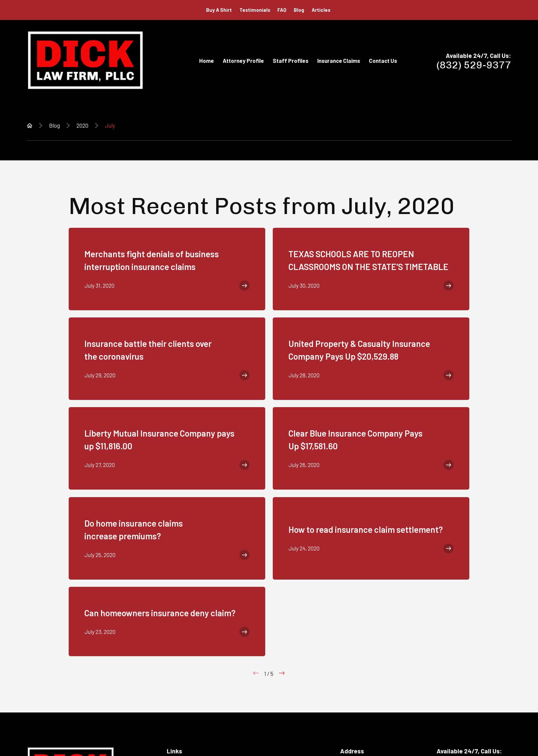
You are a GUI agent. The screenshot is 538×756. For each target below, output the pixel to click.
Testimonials (255, 10)
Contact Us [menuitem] (383, 61)
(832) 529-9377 (474, 65)
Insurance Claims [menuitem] (339, 61)
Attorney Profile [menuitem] (243, 61)
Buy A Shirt (219, 10)
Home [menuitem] (207, 61)
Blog (299, 10)
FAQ (282, 10)
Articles (321, 10)
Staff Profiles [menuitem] (291, 61)
